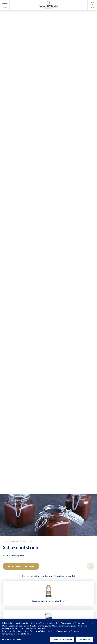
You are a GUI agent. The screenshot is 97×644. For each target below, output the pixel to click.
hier (29, 635)
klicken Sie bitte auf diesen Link (37, 632)
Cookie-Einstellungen (12, 640)
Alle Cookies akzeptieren (62, 640)
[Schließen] (93, 624)
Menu (5, 5)
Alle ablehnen (84, 640)
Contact (92, 5)
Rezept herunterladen (21, 566)
